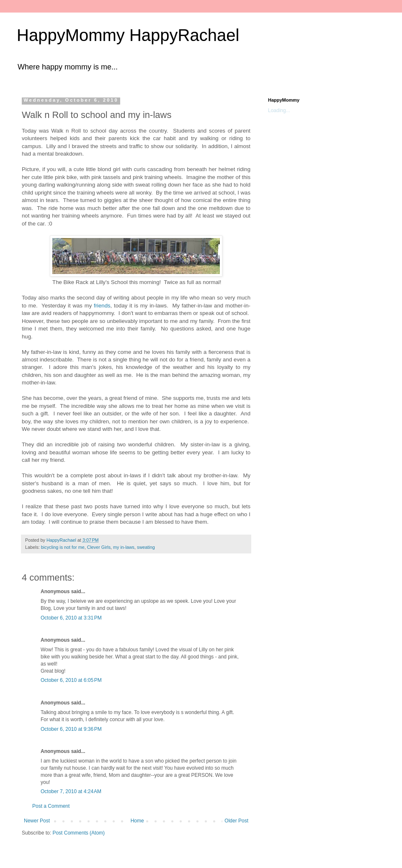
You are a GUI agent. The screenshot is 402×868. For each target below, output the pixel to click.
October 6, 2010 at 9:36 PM (71, 729)
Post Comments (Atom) (79, 833)
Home (137, 821)
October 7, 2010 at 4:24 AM (71, 791)
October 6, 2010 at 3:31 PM (71, 618)
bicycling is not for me (63, 547)
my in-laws (124, 547)
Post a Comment (51, 806)
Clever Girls (99, 547)
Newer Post (37, 821)
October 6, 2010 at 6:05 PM (71, 680)
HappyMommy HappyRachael (128, 35)
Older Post (236, 821)
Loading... (279, 110)
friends (102, 306)
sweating (146, 547)
